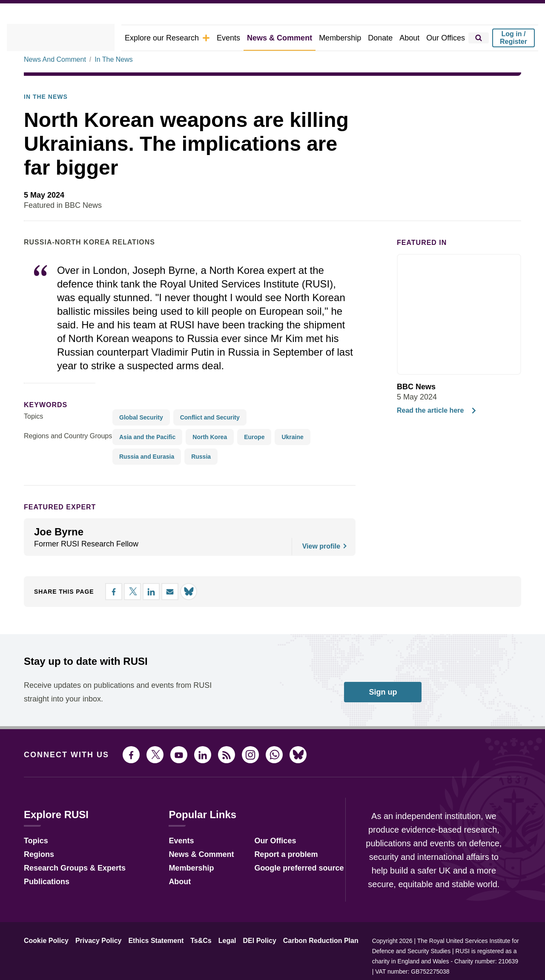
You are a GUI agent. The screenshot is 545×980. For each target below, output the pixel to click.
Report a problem (276, 877)
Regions (37, 877)
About (414, 38)
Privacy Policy (92, 965)
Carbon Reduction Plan (298, 965)
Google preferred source (288, 891)
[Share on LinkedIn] (483, 227)
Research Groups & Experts (68, 891)
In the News (43, 121)
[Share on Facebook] (452, 227)
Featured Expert (54, 531)
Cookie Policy (44, 965)
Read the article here (435, 434)
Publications (44, 904)
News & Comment (291, 38)
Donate (386, 38)
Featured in (418, 266)
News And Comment (53, 83)
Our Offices (447, 38)
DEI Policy (242, 965)
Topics (33, 440)
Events (244, 38)
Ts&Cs (188, 965)
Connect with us (61, 778)
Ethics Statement (146, 965)
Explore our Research (188, 38)
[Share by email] (498, 227)
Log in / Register (513, 38)
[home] (73, 38)
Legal (212, 965)
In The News (110, 83)
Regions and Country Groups (65, 460)
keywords (42, 428)
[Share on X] (468, 227)
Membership (347, 38)
